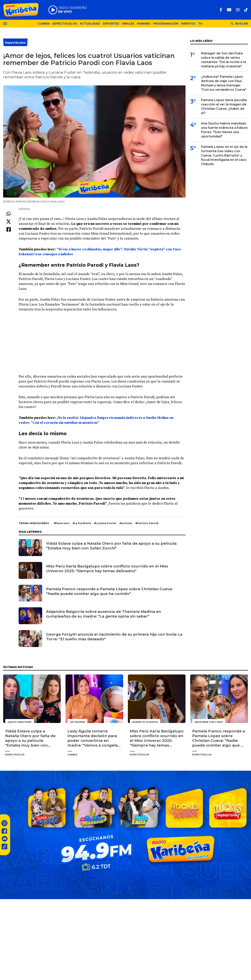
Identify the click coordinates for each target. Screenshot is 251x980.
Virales (128, 24)
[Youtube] (229, 10)
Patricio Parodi (148, 523)
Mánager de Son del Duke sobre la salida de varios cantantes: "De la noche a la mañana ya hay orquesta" (223, 60)
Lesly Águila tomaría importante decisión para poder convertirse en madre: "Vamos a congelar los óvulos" (93, 738)
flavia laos (62, 523)
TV (200, 24)
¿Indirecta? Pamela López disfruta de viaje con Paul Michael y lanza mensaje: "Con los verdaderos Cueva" (224, 83)
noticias (127, 523)
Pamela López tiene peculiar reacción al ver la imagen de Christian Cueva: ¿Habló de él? (224, 107)
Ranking (144, 24)
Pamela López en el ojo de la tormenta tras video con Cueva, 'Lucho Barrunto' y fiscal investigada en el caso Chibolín (224, 155)
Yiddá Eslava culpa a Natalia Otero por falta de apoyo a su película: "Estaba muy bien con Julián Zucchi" (112, 546)
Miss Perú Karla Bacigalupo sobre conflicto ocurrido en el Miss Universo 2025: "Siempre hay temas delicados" (107, 569)
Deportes (111, 24)
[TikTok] (246, 10)
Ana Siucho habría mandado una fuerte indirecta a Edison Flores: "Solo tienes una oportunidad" (224, 130)
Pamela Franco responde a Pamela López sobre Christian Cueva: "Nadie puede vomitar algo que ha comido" (109, 591)
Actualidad (90, 24)
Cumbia (44, 24)
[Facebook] (221, 10)
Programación (166, 24)
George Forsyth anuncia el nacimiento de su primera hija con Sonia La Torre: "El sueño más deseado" (114, 637)
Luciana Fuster (106, 523)
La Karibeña (82, 523)
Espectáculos (65, 24)
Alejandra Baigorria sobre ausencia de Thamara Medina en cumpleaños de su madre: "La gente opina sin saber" (104, 614)
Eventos (188, 24)
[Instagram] (238, 10)
